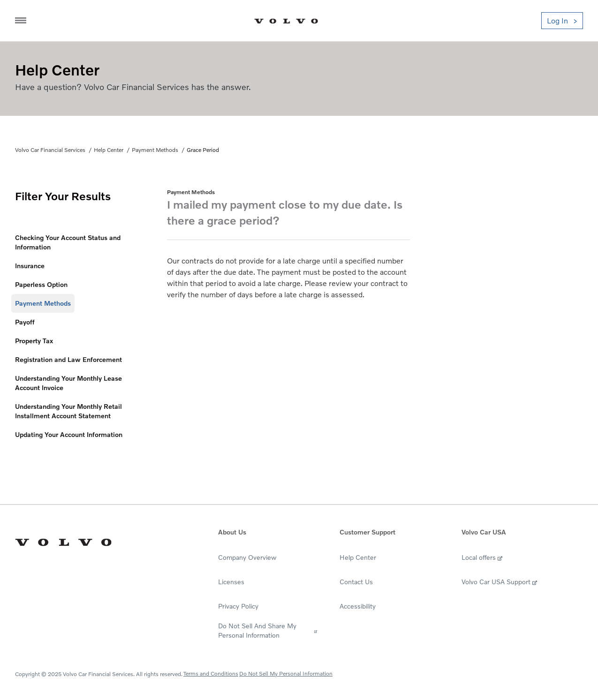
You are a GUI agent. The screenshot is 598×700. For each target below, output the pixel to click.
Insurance (30, 266)
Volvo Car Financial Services (50, 150)
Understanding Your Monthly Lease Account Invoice (68, 383)
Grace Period (203, 150)
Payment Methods (155, 150)
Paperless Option (41, 284)
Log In (557, 21)
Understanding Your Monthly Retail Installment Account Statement (68, 411)
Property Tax (34, 341)
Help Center (109, 150)
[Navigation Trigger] (21, 21)
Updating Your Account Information (69, 434)
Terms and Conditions (211, 674)
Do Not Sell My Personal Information (286, 674)
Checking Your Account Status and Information (68, 242)
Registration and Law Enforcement (68, 359)
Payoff (25, 322)
